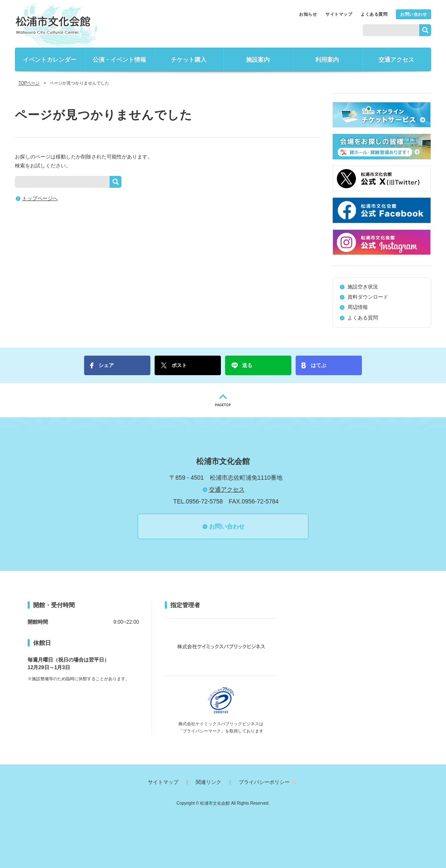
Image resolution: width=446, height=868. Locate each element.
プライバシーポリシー (264, 782)
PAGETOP (223, 400)
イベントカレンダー (50, 59)
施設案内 (258, 59)
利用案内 (327, 59)
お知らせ (308, 14)
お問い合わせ (414, 14)
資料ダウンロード (368, 297)
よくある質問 (374, 14)
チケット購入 (189, 59)
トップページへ (40, 198)
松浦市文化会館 (53, 25)
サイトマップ (339, 14)
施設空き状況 (363, 287)
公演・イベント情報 (119, 59)
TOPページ (29, 83)
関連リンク (209, 782)
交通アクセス (396, 59)
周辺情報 (358, 307)
